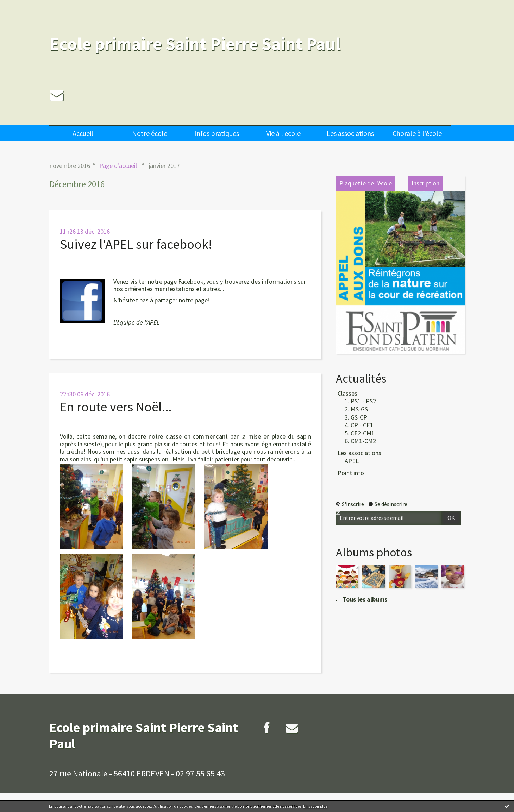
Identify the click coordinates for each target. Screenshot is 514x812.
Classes (347, 393)
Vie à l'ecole (283, 133)
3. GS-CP (356, 417)
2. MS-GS (356, 409)
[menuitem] (83, 133)
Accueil (83, 133)
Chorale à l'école (417, 133)
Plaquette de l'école (366, 183)
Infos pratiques (217, 133)
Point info (351, 473)
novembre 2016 (70, 166)
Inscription (425, 183)
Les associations (350, 133)
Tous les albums (365, 599)
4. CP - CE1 (359, 425)
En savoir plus (315, 806)
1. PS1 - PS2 (360, 401)
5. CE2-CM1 (360, 433)
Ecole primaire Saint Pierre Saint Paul (195, 44)
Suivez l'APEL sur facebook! (136, 244)
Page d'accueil (118, 166)
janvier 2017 (164, 166)
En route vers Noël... (116, 407)
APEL (352, 461)
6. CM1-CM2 (360, 441)
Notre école (150, 133)
